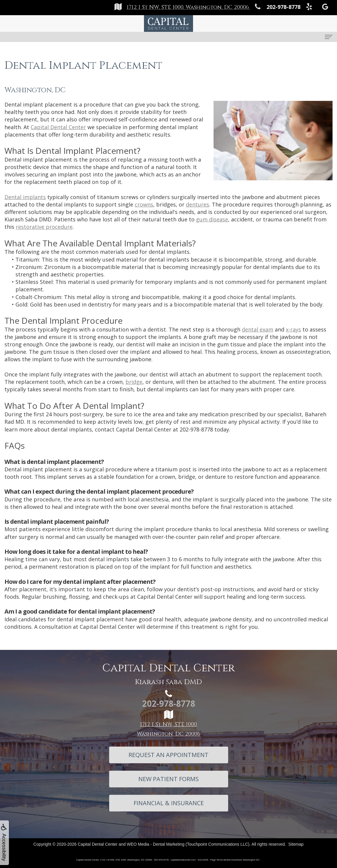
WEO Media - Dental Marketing (156, 844)
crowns (144, 204)
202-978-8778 (196, 429)
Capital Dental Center (58, 127)
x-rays (293, 329)
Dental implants (25, 197)
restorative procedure (44, 227)
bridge (134, 382)
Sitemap (296, 844)
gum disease (212, 219)
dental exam (258, 329)
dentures (198, 204)
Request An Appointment (168, 755)
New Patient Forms (168, 779)
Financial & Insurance (169, 803)
